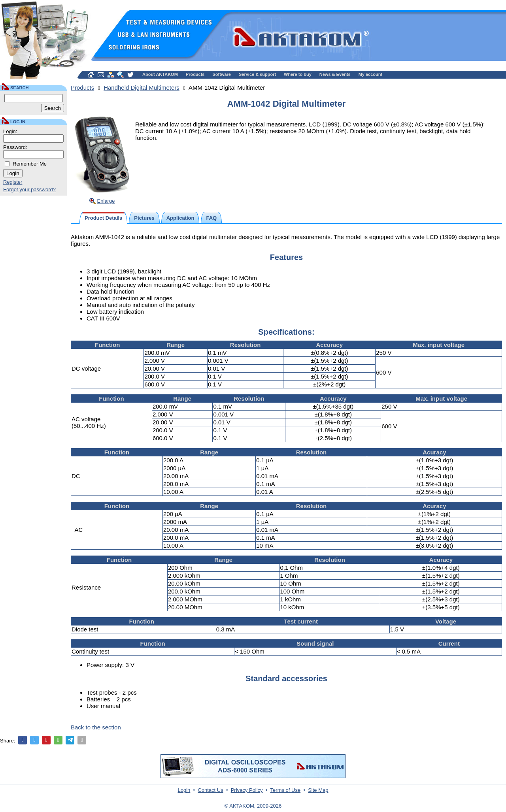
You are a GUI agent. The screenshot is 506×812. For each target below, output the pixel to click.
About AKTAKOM (160, 74)
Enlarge (106, 201)
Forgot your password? (29, 189)
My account (371, 74)
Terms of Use (286, 790)
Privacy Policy (247, 790)
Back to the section (96, 727)
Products (195, 74)
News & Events (335, 74)
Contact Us (210, 790)
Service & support (257, 74)
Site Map (318, 790)
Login (184, 790)
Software (222, 74)
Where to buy (298, 74)
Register (13, 182)
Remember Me (30, 164)
